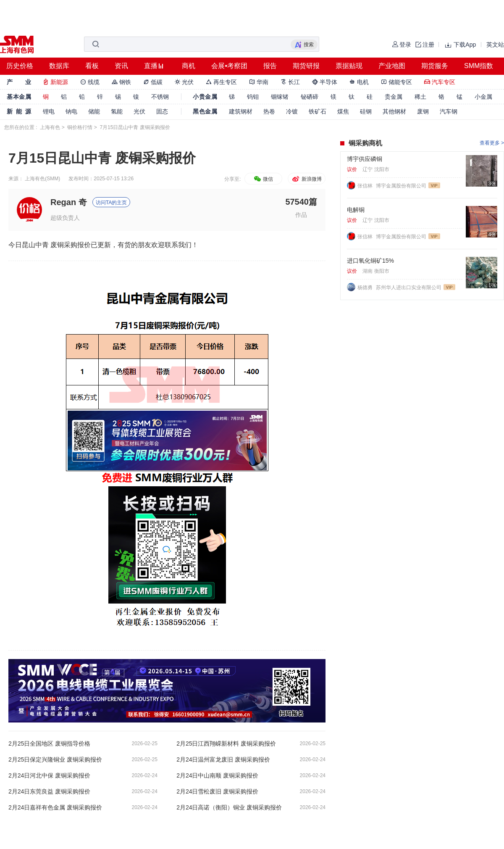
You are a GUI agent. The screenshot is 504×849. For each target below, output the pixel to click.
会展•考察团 (229, 66)
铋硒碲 (310, 97)
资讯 (121, 66)
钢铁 (121, 82)
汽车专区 (440, 82)
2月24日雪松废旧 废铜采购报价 (217, 791)
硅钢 (366, 111)
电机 (359, 82)
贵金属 (394, 97)
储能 (94, 111)
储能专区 (396, 82)
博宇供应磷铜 (365, 159)
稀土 (420, 97)
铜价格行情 (80, 127)
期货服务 (435, 66)
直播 (151, 66)
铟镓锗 (280, 97)
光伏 (184, 82)
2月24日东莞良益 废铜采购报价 (49, 791)
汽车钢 (449, 111)
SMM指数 (479, 66)
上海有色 (50, 127)
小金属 (483, 97)
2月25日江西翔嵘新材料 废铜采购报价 (226, 744)
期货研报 (306, 66)
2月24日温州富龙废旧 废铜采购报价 (223, 759)
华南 (259, 82)
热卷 (269, 111)
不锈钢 (160, 97)
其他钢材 (394, 111)
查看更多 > (492, 143)
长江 (290, 82)
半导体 (325, 82)
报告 (270, 66)
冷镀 (292, 111)
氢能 (117, 111)
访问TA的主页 (111, 203)
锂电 (49, 111)
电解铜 (356, 210)
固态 (162, 111)
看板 (92, 66)
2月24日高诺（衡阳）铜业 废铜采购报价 (229, 807)
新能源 (55, 82)
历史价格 (20, 66)
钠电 (71, 111)
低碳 (153, 82)
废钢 (423, 111)
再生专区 (221, 82)
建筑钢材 (241, 111)
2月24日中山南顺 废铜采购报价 (217, 775)
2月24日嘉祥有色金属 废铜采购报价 (55, 807)
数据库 (59, 66)
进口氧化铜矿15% (370, 261)
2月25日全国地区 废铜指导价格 (49, 744)
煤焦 (343, 111)
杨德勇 (366, 287)
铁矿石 (318, 111)
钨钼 (253, 97)
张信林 (366, 186)
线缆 (90, 82)
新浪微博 (306, 179)
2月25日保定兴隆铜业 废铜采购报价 (55, 759)
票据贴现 (349, 66)
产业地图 (392, 66)
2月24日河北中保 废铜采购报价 (49, 775)
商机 (189, 66)
